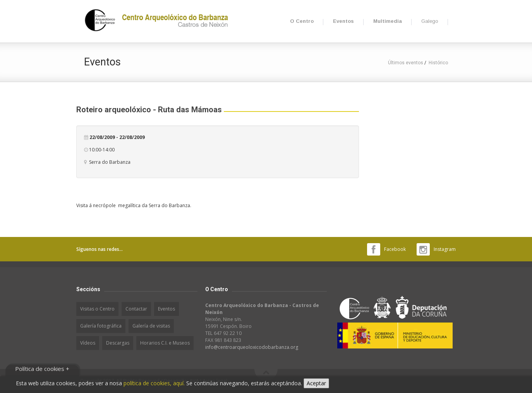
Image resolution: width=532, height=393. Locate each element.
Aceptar (316, 383)
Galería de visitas (151, 326)
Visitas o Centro (97, 309)
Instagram (445, 249)
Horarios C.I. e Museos (165, 343)
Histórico (438, 63)
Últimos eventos (406, 63)
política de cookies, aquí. (154, 383)
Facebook (395, 249)
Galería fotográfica (101, 326)
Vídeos (88, 343)
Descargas (118, 343)
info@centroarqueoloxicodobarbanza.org (252, 347)
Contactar (136, 309)
